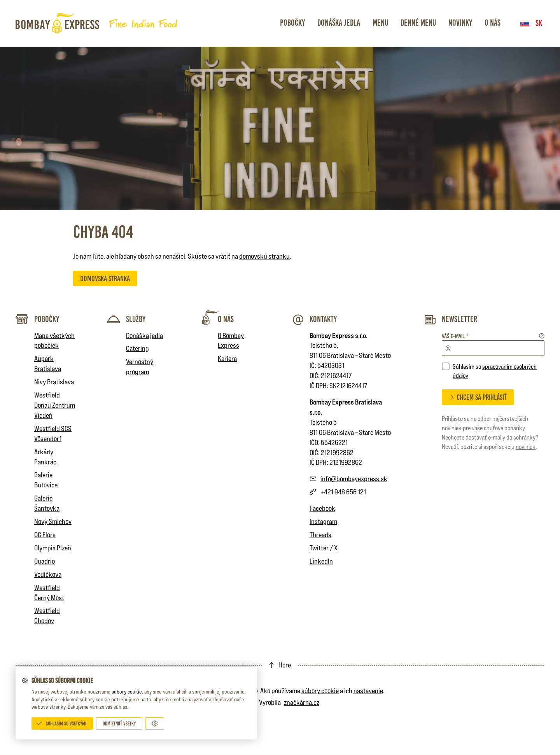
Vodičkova (48, 574)
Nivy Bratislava (54, 382)
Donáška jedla (339, 23)
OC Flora (45, 535)
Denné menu (418, 23)
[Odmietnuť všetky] (119, 723)
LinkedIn (321, 561)
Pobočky (292, 23)
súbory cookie (127, 692)
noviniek (526, 447)
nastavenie (368, 691)
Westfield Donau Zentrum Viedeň (55, 405)
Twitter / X (324, 548)
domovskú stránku (264, 256)
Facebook (322, 508)
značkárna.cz (302, 702)
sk (531, 23)
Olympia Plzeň (53, 548)
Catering (137, 348)
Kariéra (227, 358)
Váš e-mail (455, 336)
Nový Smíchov (53, 521)
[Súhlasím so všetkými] (62, 723)
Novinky (460, 23)
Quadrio (45, 561)
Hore (285, 665)
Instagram (323, 521)
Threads (320, 535)
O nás (493, 23)
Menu (380, 23)
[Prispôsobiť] (155, 723)
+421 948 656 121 (343, 492)
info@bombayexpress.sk (354, 479)
